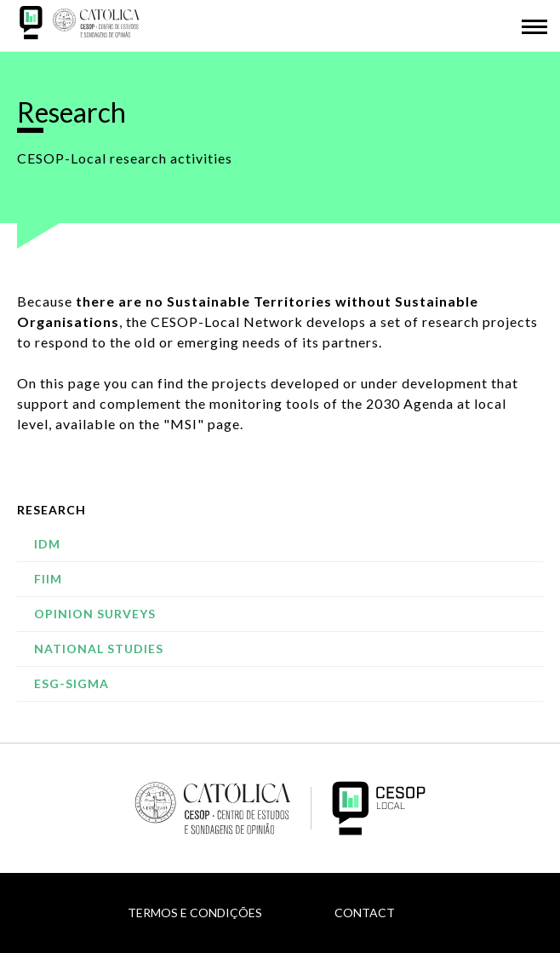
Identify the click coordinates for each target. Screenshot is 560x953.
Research (51, 510)
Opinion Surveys (95, 614)
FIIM (48, 579)
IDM (47, 544)
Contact (365, 913)
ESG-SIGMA (71, 683)
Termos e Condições (195, 913)
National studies (99, 649)
